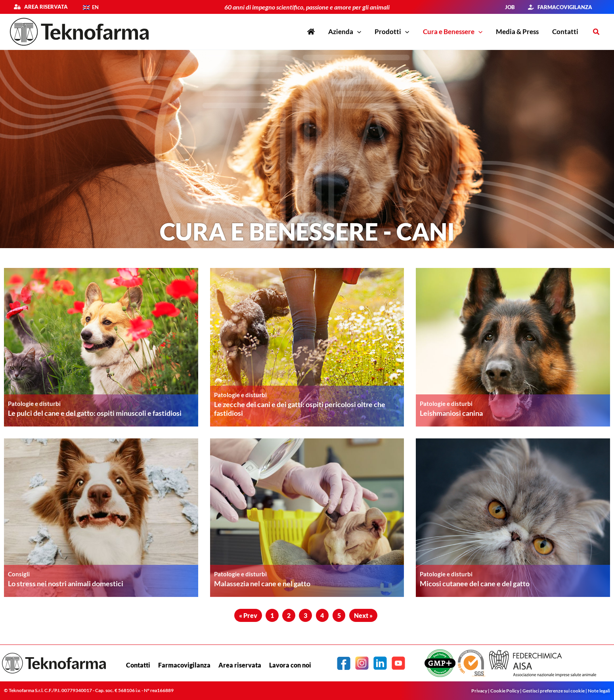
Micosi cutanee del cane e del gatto (475, 583)
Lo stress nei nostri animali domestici (66, 583)
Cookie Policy (505, 691)
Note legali (599, 691)
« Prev (248, 615)
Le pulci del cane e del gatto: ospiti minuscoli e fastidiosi (95, 413)
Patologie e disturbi (34, 403)
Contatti (138, 665)
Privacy (479, 691)
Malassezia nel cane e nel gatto (262, 583)
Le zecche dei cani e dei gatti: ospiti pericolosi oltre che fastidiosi (300, 409)
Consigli (19, 574)
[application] (357, 32)
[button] (597, 32)
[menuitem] (91, 7)
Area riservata (44, 7)
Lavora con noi (290, 665)
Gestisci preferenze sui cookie (554, 691)
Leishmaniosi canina (451, 413)
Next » (363, 615)
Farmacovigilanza (184, 665)
